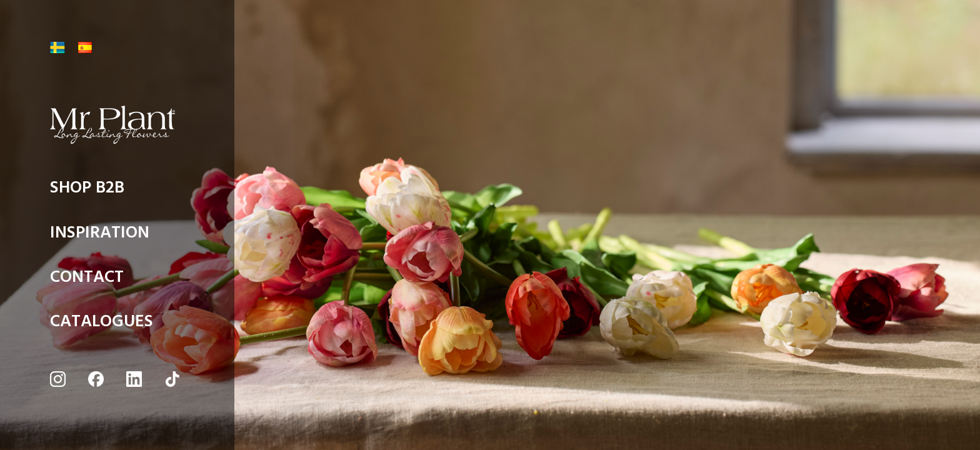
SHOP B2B (87, 191)
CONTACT (87, 280)
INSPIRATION (100, 236)
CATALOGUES (102, 325)
